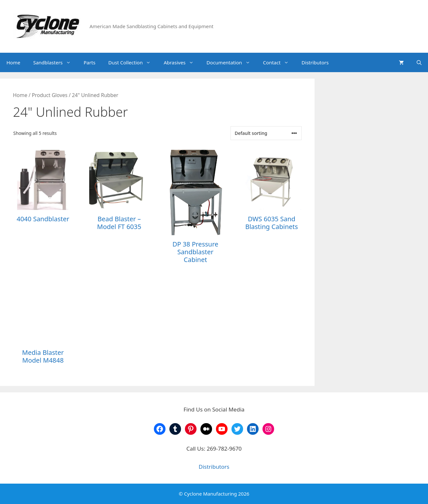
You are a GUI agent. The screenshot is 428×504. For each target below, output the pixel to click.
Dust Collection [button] (133, 62)
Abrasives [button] (182, 62)
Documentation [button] (232, 62)
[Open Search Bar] (419, 62)
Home (13, 62)
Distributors (315, 62)
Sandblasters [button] (55, 62)
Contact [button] (279, 62)
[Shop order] (266, 133)
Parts (90, 62)
